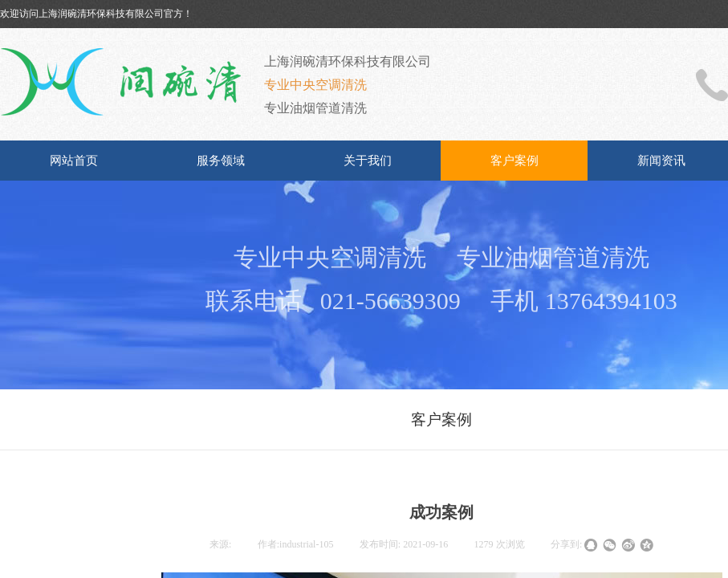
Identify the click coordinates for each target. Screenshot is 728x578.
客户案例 (514, 161)
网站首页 (74, 161)
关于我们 (368, 161)
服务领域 (221, 161)
